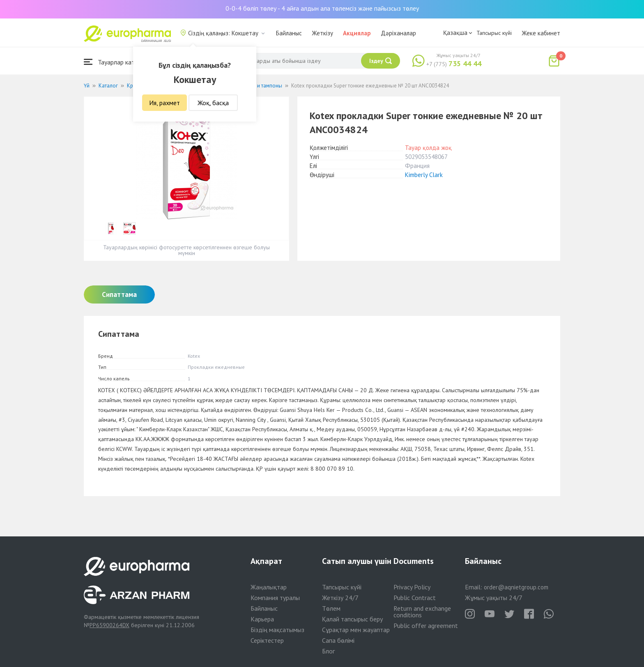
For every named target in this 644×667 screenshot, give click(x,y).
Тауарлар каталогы (117, 62)
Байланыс (289, 33)
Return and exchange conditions (422, 612)
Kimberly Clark (424, 175)
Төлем (331, 608)
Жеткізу (322, 33)
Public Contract (415, 598)
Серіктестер (267, 640)
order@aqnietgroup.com (516, 587)
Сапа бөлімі (338, 640)
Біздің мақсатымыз (277, 630)
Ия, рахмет (164, 103)
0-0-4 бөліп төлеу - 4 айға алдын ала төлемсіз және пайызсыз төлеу (322, 8)
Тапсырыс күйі (494, 33)
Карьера (262, 619)
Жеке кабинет (541, 33)
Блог (328, 651)
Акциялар (357, 33)
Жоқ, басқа (213, 103)
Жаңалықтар (269, 587)
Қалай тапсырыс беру (352, 619)
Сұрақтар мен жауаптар (356, 630)
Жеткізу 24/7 (340, 598)
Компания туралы (275, 598)
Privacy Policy (412, 587)
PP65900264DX (109, 625)
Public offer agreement (426, 626)
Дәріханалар (398, 33)
